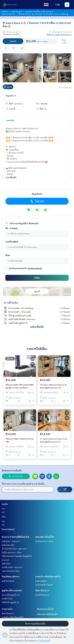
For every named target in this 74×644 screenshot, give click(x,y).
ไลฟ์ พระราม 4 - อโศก (44, 541)
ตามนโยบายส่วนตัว (35, 268)
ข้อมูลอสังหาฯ (11, 96)
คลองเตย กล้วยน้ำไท (45, 537)
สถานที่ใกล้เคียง (11, 303)
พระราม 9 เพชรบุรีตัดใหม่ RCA (16, 537)
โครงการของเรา (8, 529)
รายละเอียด (10, 120)
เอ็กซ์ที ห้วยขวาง (42, 595)
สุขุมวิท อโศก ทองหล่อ (12, 590)
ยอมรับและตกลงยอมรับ (18, 268)
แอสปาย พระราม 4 (9, 14)
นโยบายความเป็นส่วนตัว (47, 614)
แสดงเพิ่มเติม (37, 327)
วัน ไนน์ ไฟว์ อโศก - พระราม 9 (14, 549)
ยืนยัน (37, 278)
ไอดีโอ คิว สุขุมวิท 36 (10, 602)
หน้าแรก (5, 12)
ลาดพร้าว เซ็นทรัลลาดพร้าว (48, 576)
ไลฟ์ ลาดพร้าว (41, 581)
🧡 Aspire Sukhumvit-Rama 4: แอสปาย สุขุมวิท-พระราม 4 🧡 (53, 386)
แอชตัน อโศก (7, 598)
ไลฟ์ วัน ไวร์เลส (8, 581)
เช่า (3, 512)
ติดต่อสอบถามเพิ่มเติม (12, 470)
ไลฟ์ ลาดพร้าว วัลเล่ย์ (44, 585)
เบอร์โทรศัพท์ (12, 242)
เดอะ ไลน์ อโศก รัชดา (11, 571)
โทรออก (37, 201)
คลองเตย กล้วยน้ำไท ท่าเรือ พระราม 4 (39, 12)
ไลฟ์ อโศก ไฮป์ (8, 545)
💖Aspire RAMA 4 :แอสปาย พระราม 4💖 (20, 440)
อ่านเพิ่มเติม (11, 177)
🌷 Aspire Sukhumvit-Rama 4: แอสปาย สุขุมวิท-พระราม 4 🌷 (53, 440)
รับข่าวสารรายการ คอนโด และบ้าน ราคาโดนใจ (23, 484)
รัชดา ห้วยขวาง (42, 590)
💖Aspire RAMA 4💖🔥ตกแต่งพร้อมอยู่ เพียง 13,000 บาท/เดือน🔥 (20, 386)
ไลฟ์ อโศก (6, 564)
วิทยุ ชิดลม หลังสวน (11, 576)
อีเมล (8, 255)
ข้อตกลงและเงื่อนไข (45, 609)
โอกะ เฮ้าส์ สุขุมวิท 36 (11, 595)
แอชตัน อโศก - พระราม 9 (12, 567)
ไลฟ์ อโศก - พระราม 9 (11, 541)
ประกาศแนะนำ (17, 12)
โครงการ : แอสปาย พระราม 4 (59, 35)
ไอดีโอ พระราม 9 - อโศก (12, 552)
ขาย (3, 508)
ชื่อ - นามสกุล (12, 228)
